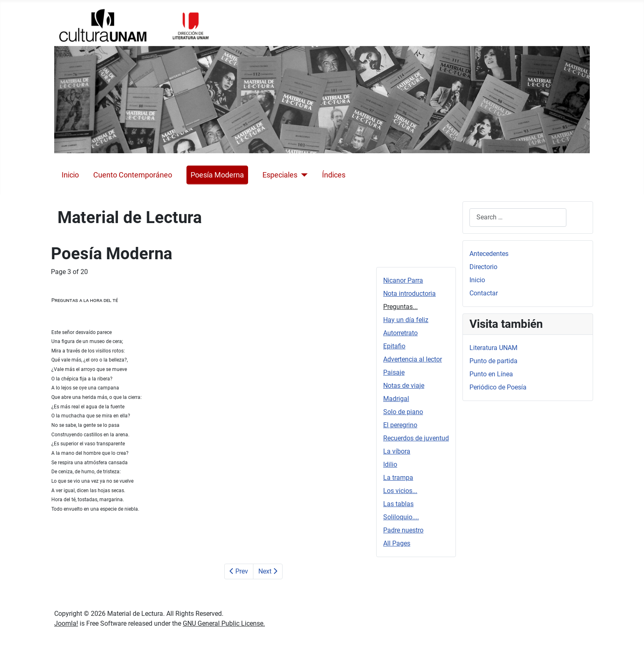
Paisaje (394, 372)
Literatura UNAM (493, 348)
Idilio (390, 464)
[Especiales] (302, 175)
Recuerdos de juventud (416, 438)
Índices (334, 175)
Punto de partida (493, 361)
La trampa (398, 478)
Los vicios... (400, 491)
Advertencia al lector (413, 359)
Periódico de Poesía (498, 387)
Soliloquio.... (401, 517)
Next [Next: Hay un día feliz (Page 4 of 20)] (268, 571)
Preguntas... (400, 307)
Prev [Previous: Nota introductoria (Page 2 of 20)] (239, 571)
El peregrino (400, 425)
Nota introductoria (409, 294)
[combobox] (518, 218)
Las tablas (398, 504)
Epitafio (394, 346)
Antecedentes (489, 254)
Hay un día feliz (406, 320)
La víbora (397, 451)
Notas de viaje (404, 386)
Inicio (70, 175)
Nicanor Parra (403, 280)
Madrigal (396, 399)
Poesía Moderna (217, 175)
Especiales (280, 175)
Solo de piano (403, 412)
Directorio (483, 267)
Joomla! (66, 623)
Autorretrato (400, 333)
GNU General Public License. (224, 623)
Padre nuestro (403, 530)
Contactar (484, 293)
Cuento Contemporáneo (133, 175)
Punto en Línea (491, 374)
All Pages (397, 543)
